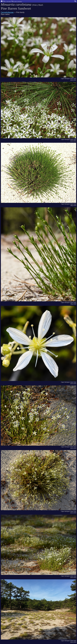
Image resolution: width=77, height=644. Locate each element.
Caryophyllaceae (7, 12)
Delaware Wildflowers (11, 1)
